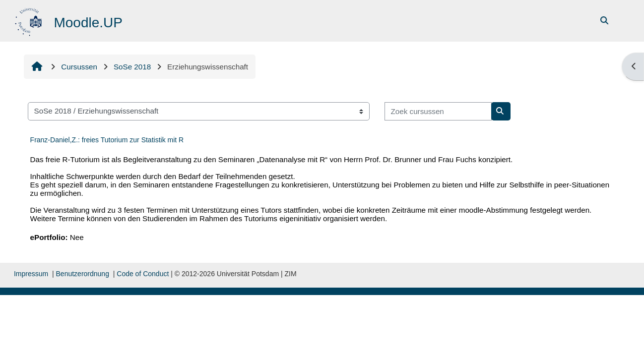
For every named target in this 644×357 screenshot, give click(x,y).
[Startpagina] (30, 20)
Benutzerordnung (83, 274)
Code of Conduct (143, 274)
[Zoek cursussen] (438, 111)
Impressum (31, 274)
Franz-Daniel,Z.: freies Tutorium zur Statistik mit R (107, 140)
